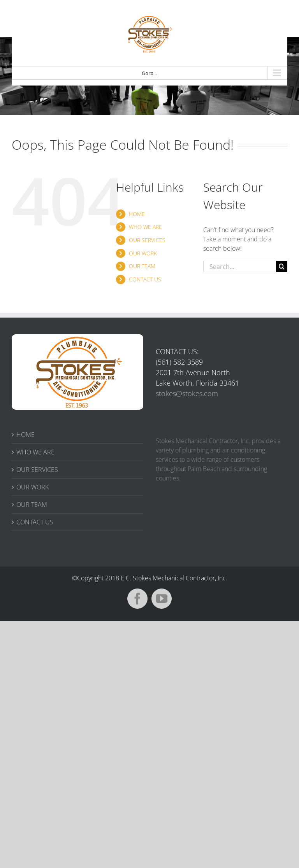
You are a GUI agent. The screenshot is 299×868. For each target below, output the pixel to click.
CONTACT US (145, 279)
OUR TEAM (142, 266)
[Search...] (240, 266)
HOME (137, 214)
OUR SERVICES (147, 240)
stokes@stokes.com (187, 393)
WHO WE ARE (145, 227)
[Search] (282, 266)
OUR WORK (143, 253)
